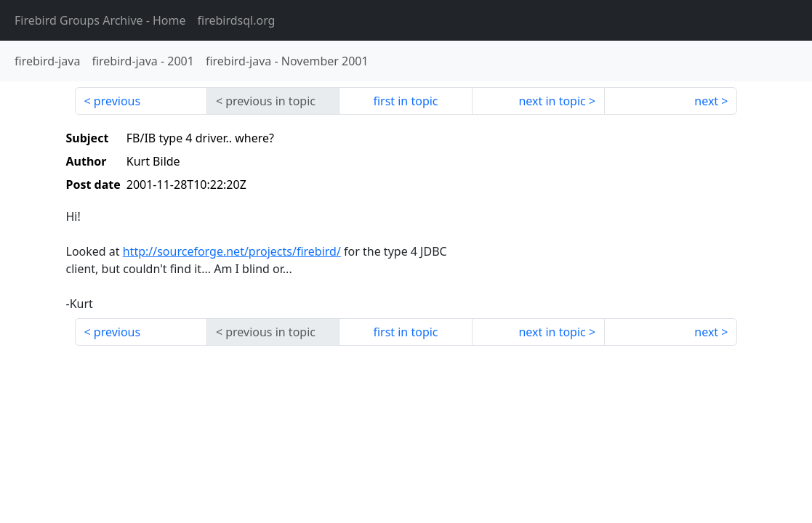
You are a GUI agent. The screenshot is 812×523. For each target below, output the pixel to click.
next (706, 101)
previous (117, 101)
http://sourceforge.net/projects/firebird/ (232, 251)
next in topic (552, 101)
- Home (100, 20)
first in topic (405, 101)
